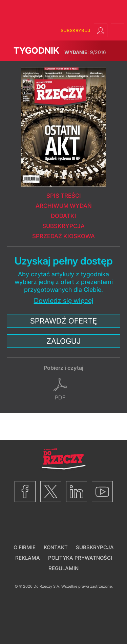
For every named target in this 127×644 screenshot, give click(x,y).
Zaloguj (63, 341)
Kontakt (56, 547)
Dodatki (63, 216)
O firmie (25, 547)
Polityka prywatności (80, 558)
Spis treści (64, 196)
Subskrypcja (63, 226)
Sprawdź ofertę (63, 321)
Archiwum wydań (64, 206)
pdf (60, 397)
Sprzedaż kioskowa (63, 236)
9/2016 (85, 52)
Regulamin (63, 568)
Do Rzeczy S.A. (47, 586)
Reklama (28, 558)
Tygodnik (36, 50)
